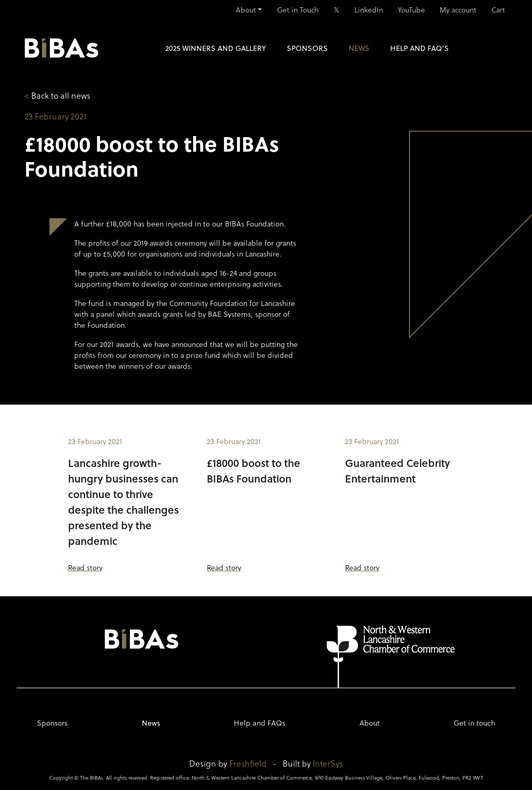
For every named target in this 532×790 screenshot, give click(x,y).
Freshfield (248, 763)
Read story (85, 567)
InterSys (328, 763)
